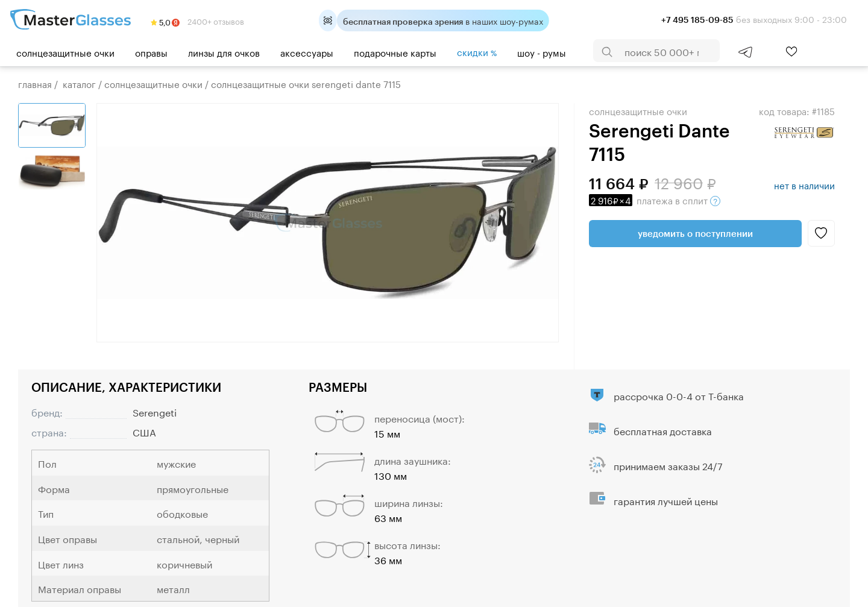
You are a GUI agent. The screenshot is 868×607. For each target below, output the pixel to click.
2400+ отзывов (197, 20)
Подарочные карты (395, 52)
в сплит (655, 200)
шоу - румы (542, 52)
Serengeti (155, 411)
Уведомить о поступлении (695, 233)
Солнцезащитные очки (65, 52)
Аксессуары (307, 52)
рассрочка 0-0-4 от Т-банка (679, 395)
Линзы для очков (224, 52)
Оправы (151, 52)
